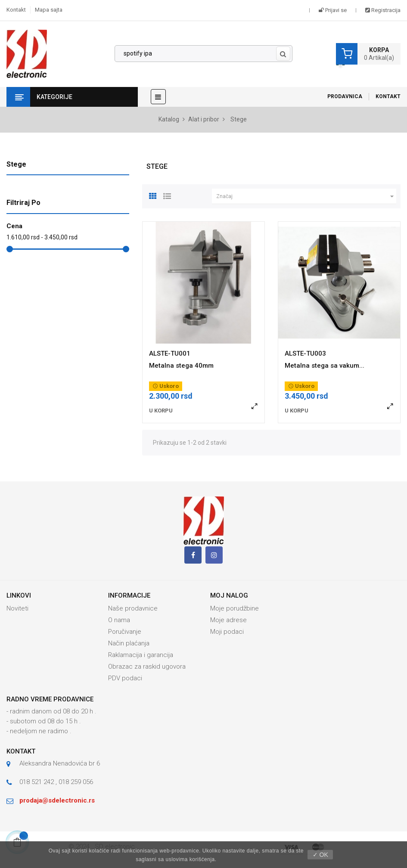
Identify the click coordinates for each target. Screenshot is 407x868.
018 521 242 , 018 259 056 (56, 782)
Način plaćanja (129, 643)
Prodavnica (345, 96)
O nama (119, 620)
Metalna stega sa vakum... (325, 366)
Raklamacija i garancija (141, 655)
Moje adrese (228, 620)
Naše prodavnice (133, 608)
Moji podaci (227, 632)
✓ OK (320, 855)
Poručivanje (125, 632)
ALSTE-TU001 (170, 353)
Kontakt (16, 10)
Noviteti (17, 608)
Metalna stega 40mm (181, 366)
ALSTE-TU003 (305, 353)
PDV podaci (125, 678)
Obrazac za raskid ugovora (147, 666)
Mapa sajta (49, 10)
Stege (16, 164)
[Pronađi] (203, 54)
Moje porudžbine (235, 608)
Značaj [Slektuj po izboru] (306, 196)
